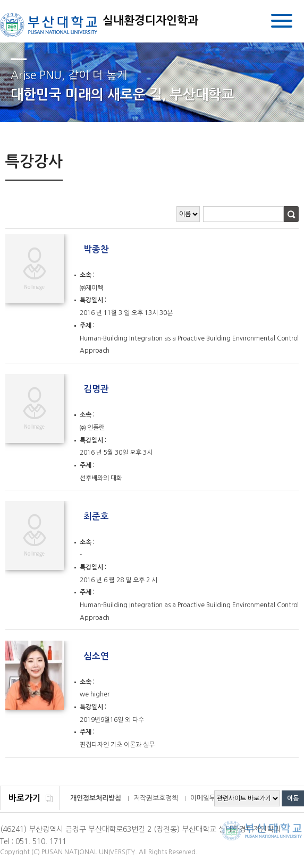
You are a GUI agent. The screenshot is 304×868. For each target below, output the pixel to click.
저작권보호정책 (156, 798)
